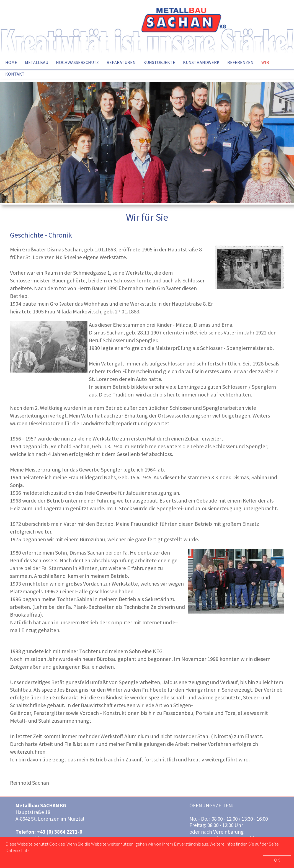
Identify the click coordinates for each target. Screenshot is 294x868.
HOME (11, 62)
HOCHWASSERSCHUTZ (77, 62)
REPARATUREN (121, 62)
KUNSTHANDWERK (201, 62)
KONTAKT (15, 74)
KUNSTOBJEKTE (159, 62)
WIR (265, 62)
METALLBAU (37, 62)
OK (277, 860)
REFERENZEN (240, 62)
